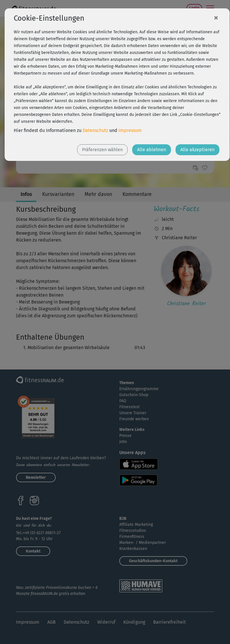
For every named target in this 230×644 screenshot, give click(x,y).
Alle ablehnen (152, 150)
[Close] (216, 17)
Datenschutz (95, 130)
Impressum (130, 130)
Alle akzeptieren (197, 150)
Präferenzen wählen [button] (102, 150)
